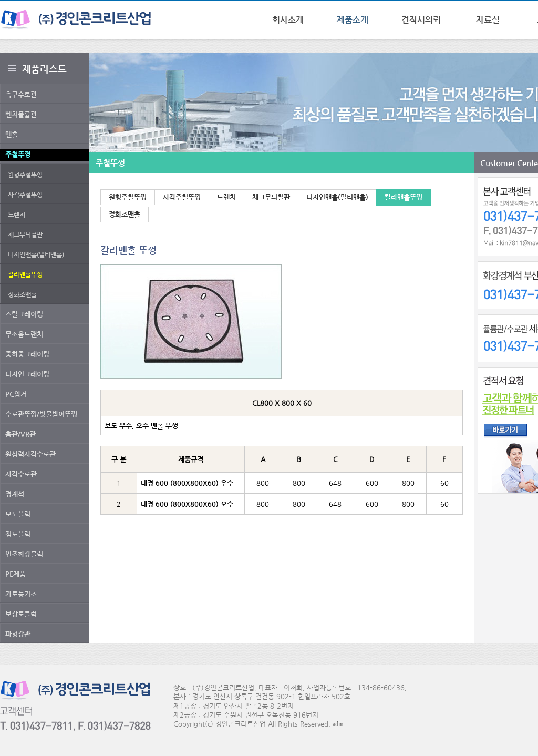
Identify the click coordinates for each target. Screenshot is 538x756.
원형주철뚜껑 (25, 175)
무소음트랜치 (24, 334)
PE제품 (15, 574)
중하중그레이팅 (27, 354)
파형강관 (18, 634)
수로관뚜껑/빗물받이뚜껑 (41, 414)
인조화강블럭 (24, 554)
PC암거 (16, 394)
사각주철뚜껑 (25, 195)
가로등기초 (21, 594)
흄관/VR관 (20, 434)
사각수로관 (21, 474)
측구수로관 (21, 94)
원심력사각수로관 (30, 454)
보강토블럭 (21, 614)
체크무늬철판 (25, 234)
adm (338, 724)
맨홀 (12, 134)
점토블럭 (18, 534)
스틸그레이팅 (24, 314)
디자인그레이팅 (27, 374)
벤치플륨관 (21, 114)
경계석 (15, 494)
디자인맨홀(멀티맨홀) (36, 254)
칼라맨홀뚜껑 (403, 197)
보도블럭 (18, 514)
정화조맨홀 (22, 294)
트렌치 (17, 214)
